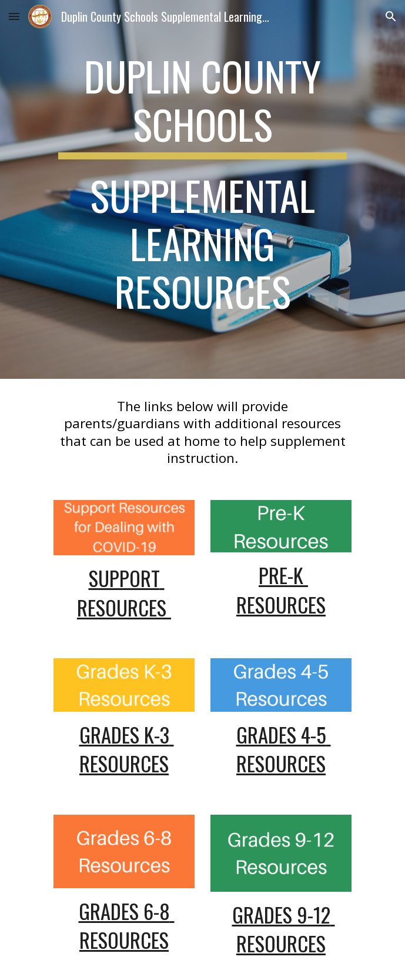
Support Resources (124, 592)
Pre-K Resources (281, 589)
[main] (202, 189)
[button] (14, 16)
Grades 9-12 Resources (284, 929)
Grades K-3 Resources (127, 749)
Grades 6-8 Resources (127, 925)
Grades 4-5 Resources (284, 749)
